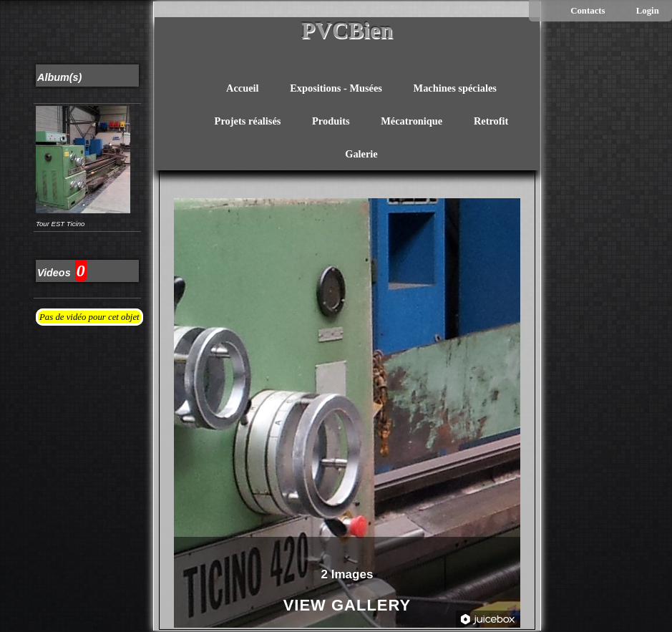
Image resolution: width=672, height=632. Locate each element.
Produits (331, 121)
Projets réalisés (248, 121)
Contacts (588, 11)
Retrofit (491, 121)
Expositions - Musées (336, 88)
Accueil (243, 88)
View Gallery (347, 606)
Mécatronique (412, 121)
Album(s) (59, 77)
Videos (54, 273)
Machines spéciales (455, 88)
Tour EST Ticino (60, 224)
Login (648, 11)
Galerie (361, 154)
